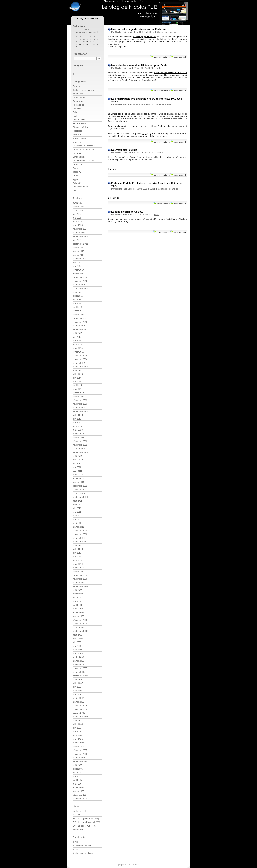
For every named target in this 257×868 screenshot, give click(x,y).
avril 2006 (77, 735)
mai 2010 (77, 557)
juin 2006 (77, 728)
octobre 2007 (79, 672)
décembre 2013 (80, 400)
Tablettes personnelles (165, 32)
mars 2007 (78, 694)
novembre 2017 (80, 259)
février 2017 (78, 270)
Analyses (77, 168)
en (74, 70)
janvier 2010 (79, 571)
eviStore (77, 815)
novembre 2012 (80, 445)
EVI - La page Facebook (84, 822)
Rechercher (80, 54)
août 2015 (77, 333)
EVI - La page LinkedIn (83, 818)
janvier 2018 (79, 255)
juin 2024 (77, 240)
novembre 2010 (80, 534)
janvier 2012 (79, 482)
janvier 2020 (79, 248)
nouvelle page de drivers (144, 37)
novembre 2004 (80, 799)
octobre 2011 (79, 493)
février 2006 (78, 743)
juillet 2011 (78, 504)
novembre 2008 (80, 624)
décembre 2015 (80, 318)
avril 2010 (77, 560)
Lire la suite (113, 169)
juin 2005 (77, 772)
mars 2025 (78, 225)
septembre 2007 (80, 676)
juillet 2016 (78, 296)
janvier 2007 (79, 702)
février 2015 (78, 352)
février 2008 (78, 657)
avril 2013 (77, 426)
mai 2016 (77, 303)
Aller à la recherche (144, 1)
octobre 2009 (79, 583)
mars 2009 (78, 609)
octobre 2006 (79, 713)
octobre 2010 (79, 538)
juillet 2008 (78, 638)
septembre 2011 (80, 497)
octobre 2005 (79, 758)
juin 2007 (77, 687)
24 (80, 44)
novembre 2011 (80, 489)
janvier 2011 (79, 527)
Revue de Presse (163, 104)
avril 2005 (77, 780)
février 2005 (78, 787)
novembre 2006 (80, 709)
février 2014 (78, 393)
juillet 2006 (78, 724)
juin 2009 (77, 598)
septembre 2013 (80, 411)
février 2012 (78, 478)
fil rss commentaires (82, 846)
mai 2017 (77, 266)
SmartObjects (79, 157)
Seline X (77, 183)
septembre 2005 (80, 761)
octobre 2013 (79, 408)
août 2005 (77, 765)
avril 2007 (77, 691)
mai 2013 (77, 423)
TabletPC (77, 172)
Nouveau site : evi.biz (124, 150)
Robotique (78, 164)
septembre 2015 (80, 329)
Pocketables (79, 105)
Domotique (78, 101)
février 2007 (78, 698)
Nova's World (79, 830)
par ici (123, 46)
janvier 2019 (79, 251)
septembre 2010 (80, 542)
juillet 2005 (78, 769)
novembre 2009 (80, 579)
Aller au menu (127, 1)
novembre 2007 (80, 668)
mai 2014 (77, 382)
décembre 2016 (80, 277)
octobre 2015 (79, 326)
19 (87, 42)
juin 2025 (77, 214)
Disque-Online (79, 120)
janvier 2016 (79, 315)
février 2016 (78, 311)
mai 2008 (77, 646)
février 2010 (78, 568)
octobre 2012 (79, 449)
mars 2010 (78, 564)
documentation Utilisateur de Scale (170, 73)
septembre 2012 (80, 452)
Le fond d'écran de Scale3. (127, 212)
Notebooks (78, 94)
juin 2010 (77, 553)
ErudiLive (77, 153)
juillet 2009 (78, 594)
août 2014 (77, 370)
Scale (158, 68)
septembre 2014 (80, 367)
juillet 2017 (78, 262)
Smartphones (79, 97)
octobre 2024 (79, 233)
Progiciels (77, 131)
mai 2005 (77, 776)
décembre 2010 (80, 531)
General (159, 153)
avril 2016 (77, 307)
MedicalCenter (80, 138)
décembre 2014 (80, 355)
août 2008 (77, 635)
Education (77, 109)
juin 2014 (77, 378)
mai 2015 (77, 341)
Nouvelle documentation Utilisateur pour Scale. (140, 65)
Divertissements (80, 187)
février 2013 (78, 434)
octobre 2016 (79, 285)
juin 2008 (77, 642)
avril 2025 (77, 221)
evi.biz (156, 157)
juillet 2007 (78, 683)
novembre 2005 (80, 754)
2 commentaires (163, 204)
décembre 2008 (80, 620)
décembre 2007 (80, 665)
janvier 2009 (79, 616)
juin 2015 (77, 337)
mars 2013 (78, 430)
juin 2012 (77, 463)
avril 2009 (77, 605)
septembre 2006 (80, 717)
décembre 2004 (80, 795)
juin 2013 (77, 419)
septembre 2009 (80, 586)
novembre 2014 (80, 359)
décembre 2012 (80, 441)
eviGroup (77, 811)
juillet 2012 (78, 460)
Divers (76, 190)
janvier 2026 (79, 206)
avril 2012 (78, 471)
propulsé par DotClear (128, 865)
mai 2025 (77, 218)
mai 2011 (77, 512)
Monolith (77, 142)
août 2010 (77, 545)
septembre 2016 (80, 288)
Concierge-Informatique (84, 146)
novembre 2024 (80, 229)
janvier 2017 (79, 274)
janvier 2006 (79, 746)
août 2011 (77, 501)
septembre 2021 (80, 244)
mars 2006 (78, 739)
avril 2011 (77, 516)
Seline (76, 112)
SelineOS (77, 135)
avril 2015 (77, 344)
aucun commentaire (161, 57)
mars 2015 (78, 348)
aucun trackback (180, 57)
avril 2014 (77, 385)
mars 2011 (78, 519)
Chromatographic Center (84, 150)
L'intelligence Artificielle (84, 161)
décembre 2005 (80, 750)
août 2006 (77, 720)
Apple (75, 179)
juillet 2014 (78, 374)
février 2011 (78, 523)
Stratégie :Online (81, 127)
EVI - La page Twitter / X (84, 826)
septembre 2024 (80, 236)
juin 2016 (77, 300)
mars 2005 (78, 784)
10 (80, 39)
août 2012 (77, 456)
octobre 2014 (79, 363)
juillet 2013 (78, 415)
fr (73, 74)
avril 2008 (77, 650)
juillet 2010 (78, 549)
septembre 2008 (80, 631)
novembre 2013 (80, 404)
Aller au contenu (111, 1)
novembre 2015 (80, 322)
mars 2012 (78, 475)
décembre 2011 (80, 486)
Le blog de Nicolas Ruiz (88, 18)
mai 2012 (77, 467)
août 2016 (77, 292)
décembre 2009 (80, 575)
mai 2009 (77, 601)
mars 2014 (78, 389)
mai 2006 (77, 732)
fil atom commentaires (83, 853)
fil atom (76, 849)
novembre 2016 (80, 281)
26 (87, 44)
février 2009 (78, 612)
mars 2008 (78, 653)
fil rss (75, 842)
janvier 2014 (79, 397)
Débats (76, 176)
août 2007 (77, 680)
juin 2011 (77, 508)
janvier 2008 (79, 661)
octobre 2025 (79, 210)
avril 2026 (77, 203)
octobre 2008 (79, 627)
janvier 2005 (79, 791)
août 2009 (77, 590)
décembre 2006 (80, 706)
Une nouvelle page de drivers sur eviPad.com (138, 29)
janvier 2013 (79, 437)
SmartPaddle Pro (119, 114)
